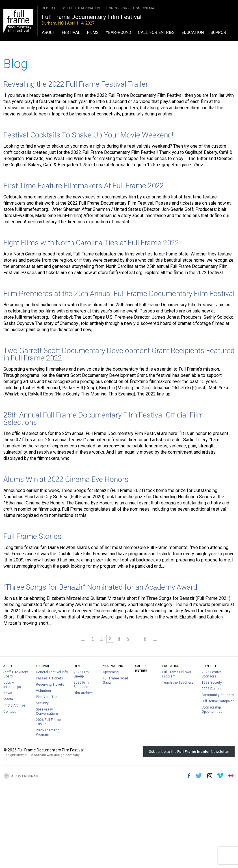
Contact (10, 712)
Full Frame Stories (33, 536)
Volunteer (44, 691)
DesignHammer (15, 755)
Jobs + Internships (12, 685)
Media (8, 699)
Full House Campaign (218, 701)
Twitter (199, 776)
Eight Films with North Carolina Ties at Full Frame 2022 (91, 243)
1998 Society (212, 683)
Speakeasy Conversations (47, 711)
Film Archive (83, 693)
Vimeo (220, 776)
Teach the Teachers (178, 683)
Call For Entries (156, 32)
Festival (71, 32)
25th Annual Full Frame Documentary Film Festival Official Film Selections (103, 419)
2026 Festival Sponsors (212, 674)
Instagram (210, 776)
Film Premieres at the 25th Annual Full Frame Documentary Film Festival (119, 294)
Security (42, 703)
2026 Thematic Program (48, 732)
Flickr (231, 776)
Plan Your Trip (46, 697)
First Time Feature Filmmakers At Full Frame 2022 (84, 186)
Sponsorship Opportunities (212, 710)
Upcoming (111, 672)
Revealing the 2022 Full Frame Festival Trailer (76, 84)
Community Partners (218, 695)
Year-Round (118, 32)
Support (219, 32)
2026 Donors (212, 689)
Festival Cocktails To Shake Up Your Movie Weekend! (88, 135)
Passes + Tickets (49, 678)
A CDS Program (25, 776)
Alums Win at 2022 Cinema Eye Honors (66, 479)
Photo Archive (14, 705)
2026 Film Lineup (81, 674)
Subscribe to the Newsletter (189, 751)
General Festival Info (52, 672)
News (8, 693)
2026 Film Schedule (81, 685)
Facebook (189, 776)
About (48, 32)
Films (93, 32)
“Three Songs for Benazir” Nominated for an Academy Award (100, 587)
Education (193, 32)
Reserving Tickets (50, 685)
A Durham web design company (55, 755)
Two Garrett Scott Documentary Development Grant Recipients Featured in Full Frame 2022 (119, 354)
